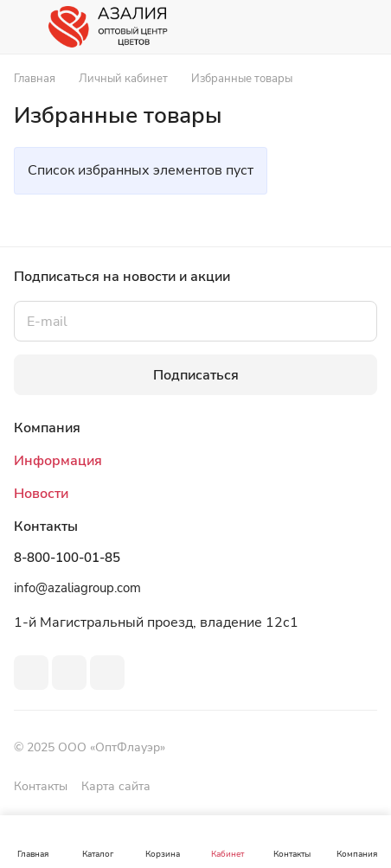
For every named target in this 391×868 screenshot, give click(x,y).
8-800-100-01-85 (67, 558)
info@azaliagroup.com (77, 588)
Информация (58, 461)
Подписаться (196, 375)
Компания (47, 428)
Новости (41, 494)
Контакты (41, 786)
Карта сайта (116, 786)
